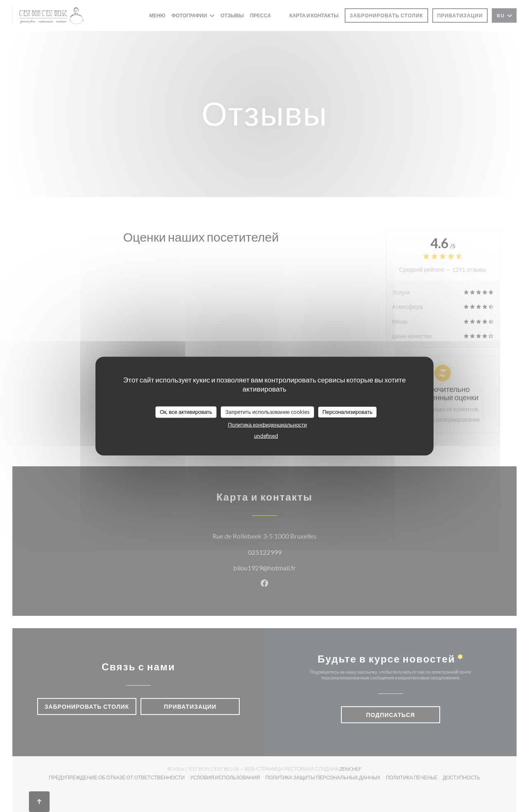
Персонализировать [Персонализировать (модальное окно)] (347, 412)
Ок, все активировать (186, 412)
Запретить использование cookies (267, 412)
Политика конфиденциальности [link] (267, 424)
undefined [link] (266, 435)
